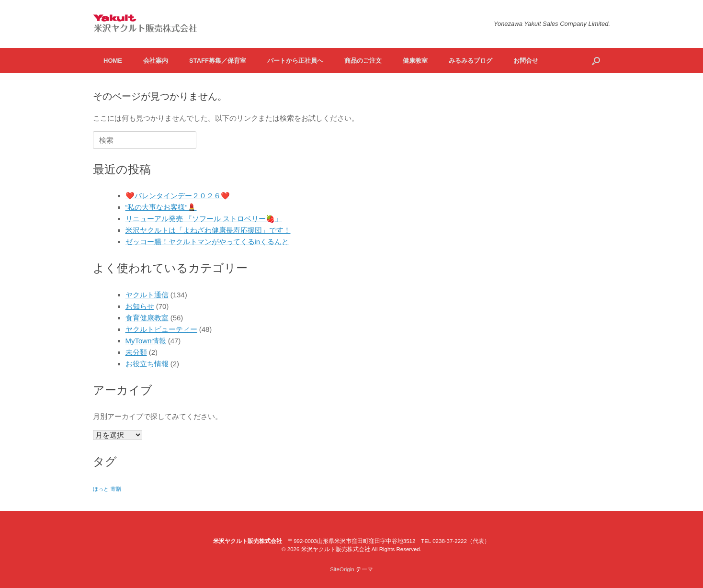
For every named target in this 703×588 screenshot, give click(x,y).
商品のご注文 (363, 61)
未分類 (136, 352)
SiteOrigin (342, 569)
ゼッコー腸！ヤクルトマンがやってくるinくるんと (207, 242)
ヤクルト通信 (147, 295)
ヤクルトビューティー (161, 329)
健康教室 (415, 61)
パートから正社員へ (295, 61)
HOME (113, 61)
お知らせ (140, 306)
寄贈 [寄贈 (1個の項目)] (116, 489)
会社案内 (156, 61)
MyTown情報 (146, 341)
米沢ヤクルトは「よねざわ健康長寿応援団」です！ (208, 230)
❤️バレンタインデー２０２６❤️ (178, 196)
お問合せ (526, 61)
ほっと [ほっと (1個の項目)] (101, 489)
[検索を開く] (596, 61)
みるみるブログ (471, 61)
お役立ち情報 (147, 364)
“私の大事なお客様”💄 (161, 207)
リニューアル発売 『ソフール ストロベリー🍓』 (204, 219)
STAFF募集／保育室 (218, 61)
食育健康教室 (147, 318)
